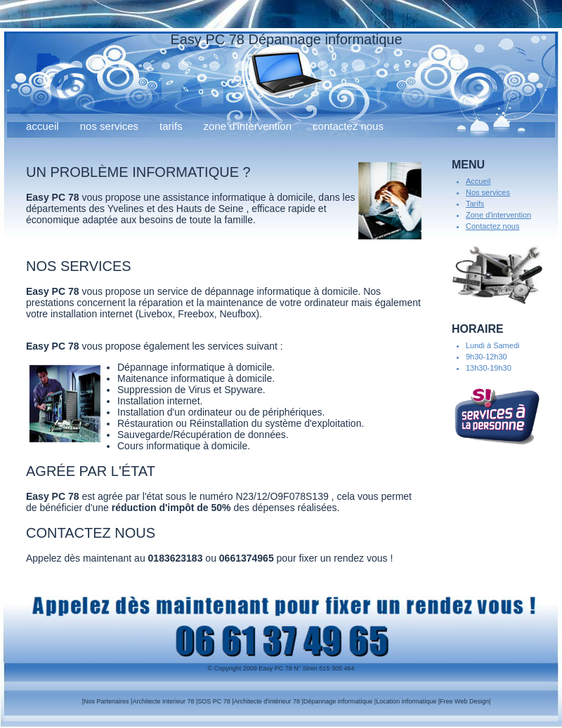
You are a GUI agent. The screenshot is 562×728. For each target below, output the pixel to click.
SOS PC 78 (214, 701)
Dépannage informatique (338, 701)
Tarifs (171, 126)
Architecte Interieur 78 (163, 701)
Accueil (43, 126)
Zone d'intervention (248, 126)
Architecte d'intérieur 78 (267, 701)
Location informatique (406, 701)
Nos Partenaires (106, 701)
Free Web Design (464, 701)
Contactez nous (348, 126)
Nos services (109, 126)
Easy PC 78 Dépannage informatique (286, 39)
